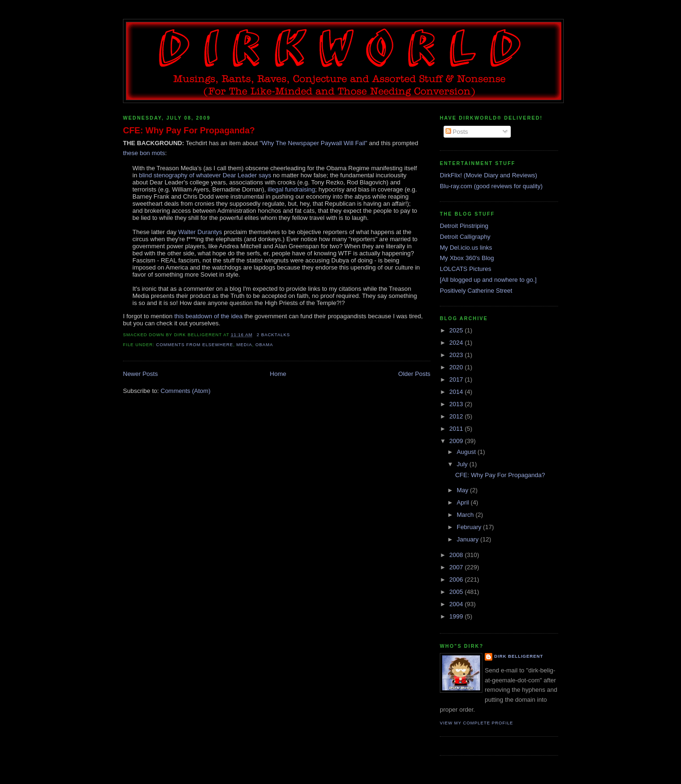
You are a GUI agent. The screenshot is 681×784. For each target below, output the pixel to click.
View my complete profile (476, 723)
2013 (457, 404)
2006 (457, 579)
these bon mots (144, 153)
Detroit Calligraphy (465, 237)
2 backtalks (274, 335)
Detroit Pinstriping (464, 226)
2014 (457, 392)
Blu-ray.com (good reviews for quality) (491, 186)
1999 (457, 616)
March (466, 515)
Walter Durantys (200, 232)
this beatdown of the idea (208, 316)
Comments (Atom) (186, 391)
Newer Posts (140, 374)
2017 (457, 379)
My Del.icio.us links (466, 248)
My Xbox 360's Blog (467, 258)
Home (278, 374)
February (470, 527)
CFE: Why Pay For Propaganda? (189, 131)
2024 (457, 343)
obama (264, 345)
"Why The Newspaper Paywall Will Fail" (314, 143)
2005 (457, 592)
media (244, 345)
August (467, 452)
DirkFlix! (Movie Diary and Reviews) (489, 175)
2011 (457, 429)
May (463, 490)
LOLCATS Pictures (466, 269)
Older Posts (414, 374)
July (463, 464)
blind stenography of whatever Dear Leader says (205, 175)
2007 (457, 567)
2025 (457, 330)
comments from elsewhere (195, 345)
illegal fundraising (291, 189)
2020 (457, 367)
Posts (457, 132)
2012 (457, 416)
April (464, 502)
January (469, 539)
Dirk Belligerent (519, 656)
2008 (457, 555)
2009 (457, 441)
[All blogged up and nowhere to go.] (488, 280)
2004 (457, 604)
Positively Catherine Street (476, 291)
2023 (457, 355)
